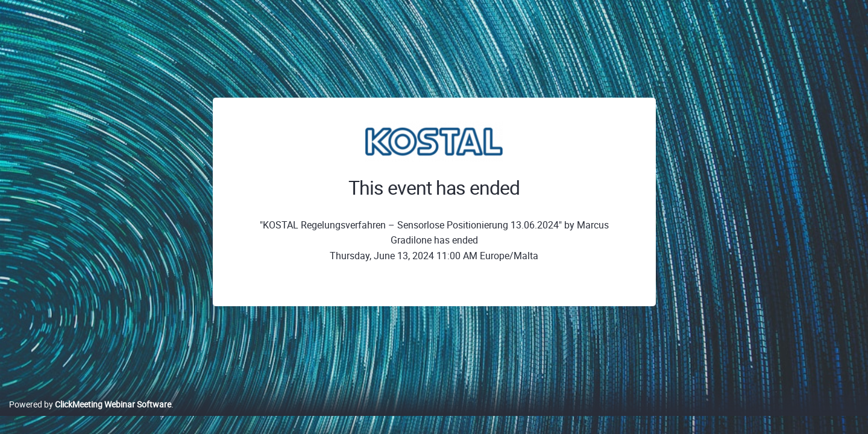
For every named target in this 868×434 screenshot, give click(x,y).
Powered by (90, 417)
